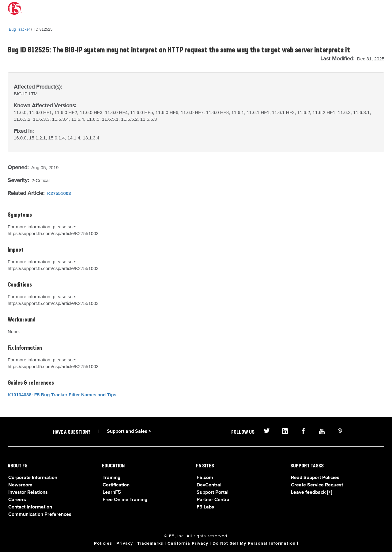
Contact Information (30, 507)
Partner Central (214, 500)
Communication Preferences (40, 515)
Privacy (125, 543)
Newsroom (20, 485)
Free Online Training (125, 500)
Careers (17, 500)
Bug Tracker (19, 29)
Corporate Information (33, 478)
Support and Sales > (129, 432)
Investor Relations (28, 493)
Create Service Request (317, 485)
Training (111, 478)
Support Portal (213, 493)
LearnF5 (112, 493)
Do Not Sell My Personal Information (254, 543)
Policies (103, 543)
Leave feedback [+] (311, 493)
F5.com (205, 478)
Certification (116, 485)
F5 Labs (205, 507)
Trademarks (150, 543)
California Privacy (188, 543)
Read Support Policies (315, 478)
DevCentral (209, 485)
